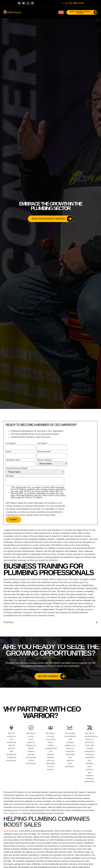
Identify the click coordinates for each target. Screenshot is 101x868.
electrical (18, 813)
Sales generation (11, 831)
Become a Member (52, 676)
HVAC (6, 813)
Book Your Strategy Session (52, 219)
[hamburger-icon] (61, 12)
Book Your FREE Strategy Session (84, 12)
